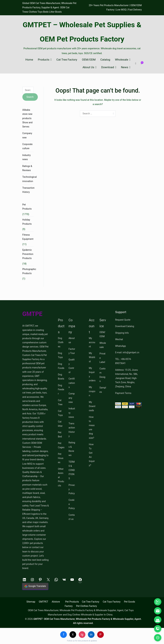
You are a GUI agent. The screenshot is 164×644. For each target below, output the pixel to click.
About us (72, 340)
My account (92, 342)
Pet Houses (61, 458)
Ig (82, 634)
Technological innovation (30, 179)
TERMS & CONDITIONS (72, 470)
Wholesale (122, 60)
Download (108, 67)
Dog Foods (61, 366)
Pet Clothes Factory (86, 606)
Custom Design (102, 375)
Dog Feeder (61, 389)
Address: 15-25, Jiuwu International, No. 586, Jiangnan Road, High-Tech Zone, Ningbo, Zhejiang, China (126, 378)
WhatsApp (120, 346)
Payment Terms (123, 393)
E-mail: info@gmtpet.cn (127, 352)
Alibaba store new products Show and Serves (27, 118)
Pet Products (27, 207)
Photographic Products (29, 271)
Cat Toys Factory (112, 602)
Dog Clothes (61, 342)
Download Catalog (125, 326)
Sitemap (31, 602)
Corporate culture (28, 146)
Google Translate (35, 586)
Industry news (27, 157)
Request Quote (123, 320)
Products (44, 60)
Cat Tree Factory (67, 60)
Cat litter (60, 424)
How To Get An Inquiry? (92, 455)
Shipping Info (122, 333)
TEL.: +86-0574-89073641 (123, 361)
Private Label (102, 358)
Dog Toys (60, 355)
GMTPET (44, 602)
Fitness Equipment (28, 237)
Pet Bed (60, 435)
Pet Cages (61, 445)
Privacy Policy (72, 489)
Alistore (56, 602)
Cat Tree (60, 402)
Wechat (119, 339)
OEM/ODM (89, 60)
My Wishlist (92, 357)
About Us (88, 67)
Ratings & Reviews (27, 168)
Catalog (105, 60)
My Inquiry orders (92, 374)
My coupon (92, 391)
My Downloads (92, 406)
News (125, 67)
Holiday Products (27, 222)
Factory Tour (72, 351)
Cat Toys (60, 413)
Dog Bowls (61, 377)
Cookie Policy (72, 504)
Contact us (72, 517)
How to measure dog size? (92, 427)
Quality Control (71, 366)
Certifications (72, 383)
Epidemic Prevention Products (28, 254)
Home (29, 60)
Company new (27, 135)
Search (30, 97)
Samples (103, 390)
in (91, 634)
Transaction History (29, 190)
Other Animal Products (61, 477)
